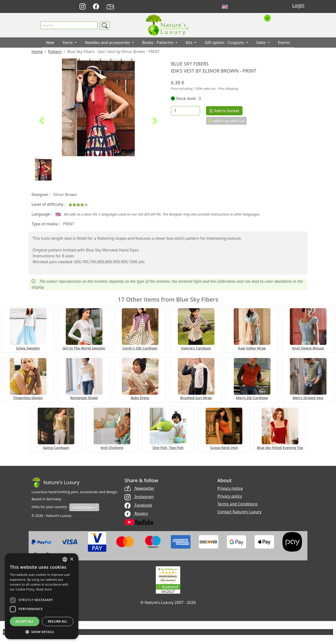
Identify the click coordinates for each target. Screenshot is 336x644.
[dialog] (42, 596)
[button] (42, 121)
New (50, 43)
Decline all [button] (58, 621)
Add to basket (224, 111)
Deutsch (214, 7)
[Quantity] (185, 111)
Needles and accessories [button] (108, 43)
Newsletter (140, 489)
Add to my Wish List (226, 121)
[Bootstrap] (56, 483)
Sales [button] (262, 43)
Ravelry (136, 513)
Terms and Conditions (237, 504)
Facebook (138, 505)
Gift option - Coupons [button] (225, 43)
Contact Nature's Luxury (239, 512)
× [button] (72, 559)
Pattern (55, 52)
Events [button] (284, 43)
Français (236, 7)
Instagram (139, 497)
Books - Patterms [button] (158, 43)
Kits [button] (190, 43)
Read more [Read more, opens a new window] (44, 589)
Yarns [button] (68, 43)
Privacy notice (230, 489)
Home (37, 52)
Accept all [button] (25, 621)
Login (298, 5)
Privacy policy (230, 496)
